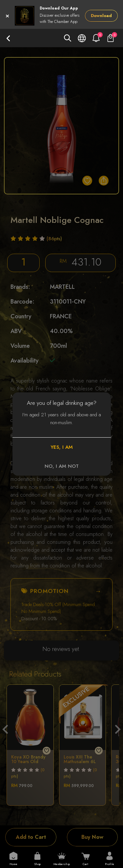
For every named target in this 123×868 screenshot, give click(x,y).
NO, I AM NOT (62, 466)
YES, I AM (62, 447)
